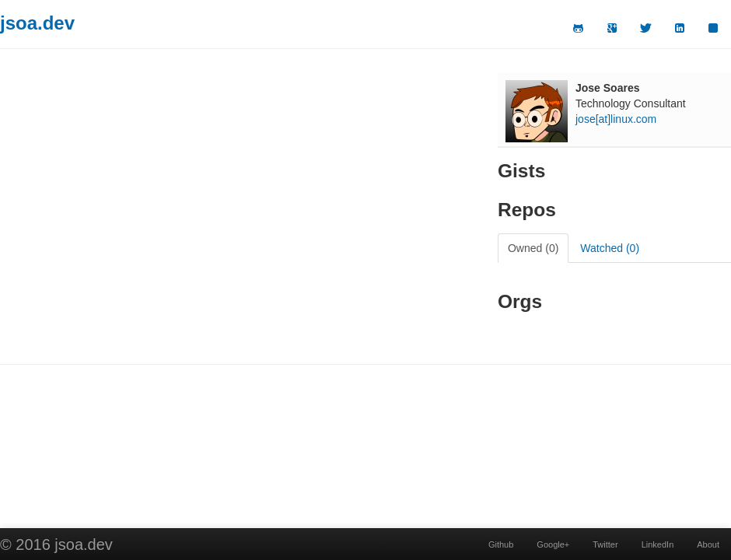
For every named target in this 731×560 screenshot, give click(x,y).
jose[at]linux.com (616, 119)
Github (501, 544)
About (708, 544)
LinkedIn (658, 544)
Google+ (553, 544)
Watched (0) (610, 248)
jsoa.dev (37, 23)
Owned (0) (533, 248)
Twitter (605, 544)
